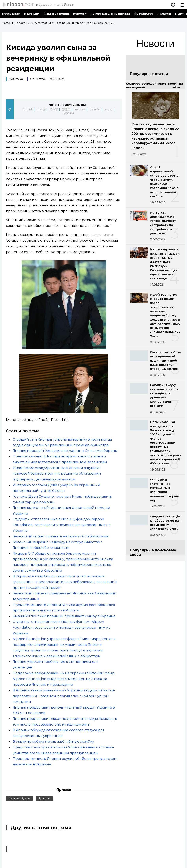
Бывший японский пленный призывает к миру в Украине (64, 616)
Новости (80, 14)
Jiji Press (44, 798)
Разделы (164, 14)
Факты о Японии (56, 14)
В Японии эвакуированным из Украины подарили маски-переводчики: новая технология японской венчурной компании (64, 696)
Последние (11, 14)
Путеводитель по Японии (110, 14)
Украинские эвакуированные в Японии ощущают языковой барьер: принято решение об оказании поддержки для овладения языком (57, 473)
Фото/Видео (144, 14)
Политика (16, 79)
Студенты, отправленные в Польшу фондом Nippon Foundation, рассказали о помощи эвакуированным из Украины (62, 525)
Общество (38, 79)
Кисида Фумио (19, 798)
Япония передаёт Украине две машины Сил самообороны (65, 451)
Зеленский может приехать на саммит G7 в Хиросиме (61, 536)
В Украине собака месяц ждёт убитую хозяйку (53, 741)
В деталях (32, 14)
